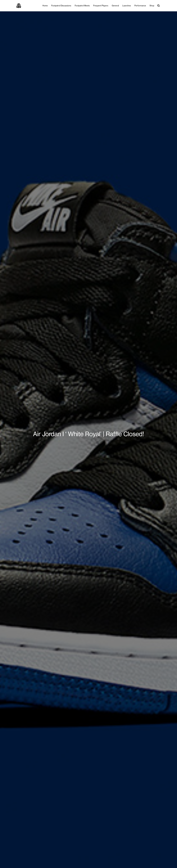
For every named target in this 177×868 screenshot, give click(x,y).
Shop (152, 6)
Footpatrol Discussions (61, 6)
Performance (140, 6)
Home (45, 6)
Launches (127, 6)
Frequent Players (101, 6)
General (115, 6)
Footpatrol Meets (82, 6)
